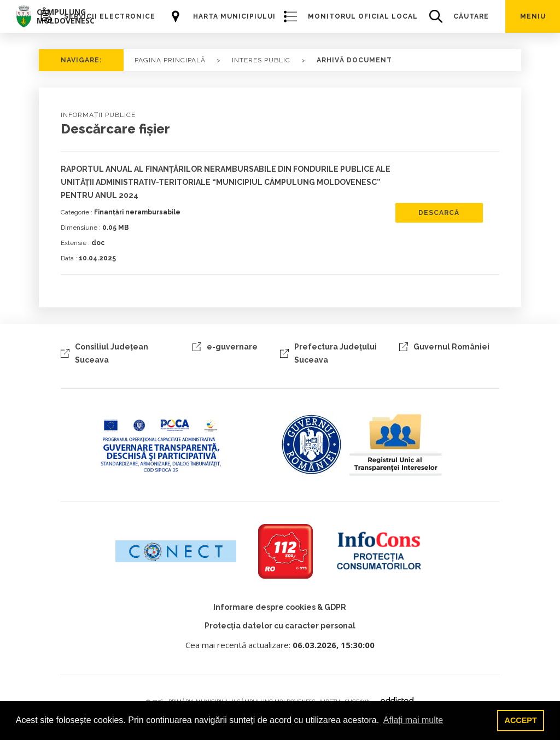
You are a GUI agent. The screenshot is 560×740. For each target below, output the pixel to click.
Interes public (261, 60)
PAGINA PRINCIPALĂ (170, 60)
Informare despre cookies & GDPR (280, 607)
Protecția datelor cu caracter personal (280, 626)
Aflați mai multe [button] (413, 720)
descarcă (439, 213)
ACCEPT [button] (521, 720)
